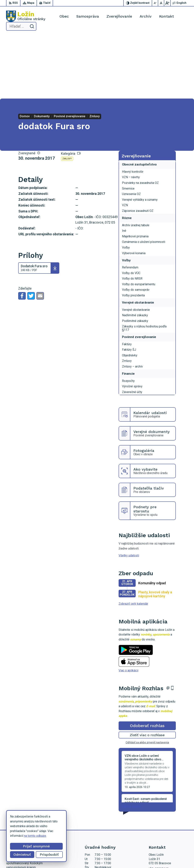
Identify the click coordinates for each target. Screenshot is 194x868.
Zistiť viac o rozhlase (147, 672)
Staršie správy (131, 743)
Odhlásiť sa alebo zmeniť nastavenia (147, 679)
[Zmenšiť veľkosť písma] (155, 3)
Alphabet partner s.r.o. (76, 858)
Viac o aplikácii (128, 607)
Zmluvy (67, 95)
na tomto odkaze (35, 836)
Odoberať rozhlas (147, 662)
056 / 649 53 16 (159, 821)
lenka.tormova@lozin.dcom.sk (168, 826)
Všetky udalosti (129, 492)
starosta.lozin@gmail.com (166, 830)
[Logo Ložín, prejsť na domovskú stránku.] (26, 16)
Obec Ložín (123, 858)
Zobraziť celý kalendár (133, 540)
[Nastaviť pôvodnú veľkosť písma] (161, 3)
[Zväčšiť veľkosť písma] (167, 3)
